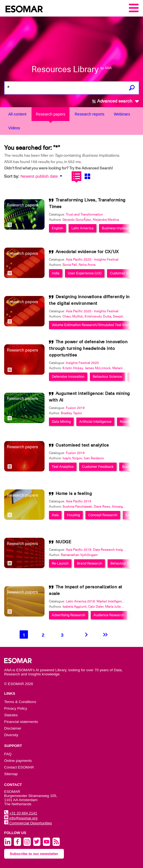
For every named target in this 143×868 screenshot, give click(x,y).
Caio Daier (96, 607)
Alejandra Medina (106, 220)
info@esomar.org (21, 818)
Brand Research (89, 563)
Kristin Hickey (73, 368)
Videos (14, 128)
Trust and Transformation (84, 214)
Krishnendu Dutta (98, 316)
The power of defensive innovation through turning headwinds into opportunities (88, 348)
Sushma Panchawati (77, 507)
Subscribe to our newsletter (34, 854)
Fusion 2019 (75, 408)
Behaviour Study (123, 563)
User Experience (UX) (85, 273)
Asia (55, 515)
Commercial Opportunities (28, 823)
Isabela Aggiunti (75, 607)
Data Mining (61, 422)
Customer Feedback (98, 467)
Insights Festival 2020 (82, 363)
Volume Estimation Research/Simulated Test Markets (94, 325)
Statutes (11, 715)
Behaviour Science (107, 377)
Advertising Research (68, 615)
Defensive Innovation (68, 377)
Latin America (82, 228)
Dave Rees (102, 507)
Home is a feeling (74, 494)
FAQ (8, 754)
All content (17, 114)
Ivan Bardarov (94, 458)
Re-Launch (60, 563)
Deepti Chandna (125, 316)
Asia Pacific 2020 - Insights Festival (92, 259)
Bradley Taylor (71, 413)
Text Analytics (63, 467)
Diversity (11, 735)
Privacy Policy (16, 708)
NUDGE (64, 542)
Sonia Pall (70, 265)
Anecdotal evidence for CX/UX (87, 252)
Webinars (122, 114)
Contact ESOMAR (19, 767)
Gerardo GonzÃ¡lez (77, 220)
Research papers (50, 114)
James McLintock (98, 368)
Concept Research (103, 515)
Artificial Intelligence (95, 422)
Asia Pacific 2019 (79, 501)
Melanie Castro (124, 368)
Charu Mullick (73, 316)
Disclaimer (13, 728)
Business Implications (119, 228)
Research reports (89, 114)
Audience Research (109, 615)
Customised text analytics (82, 445)
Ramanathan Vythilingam (79, 555)
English (57, 228)
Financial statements (21, 722)
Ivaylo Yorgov (72, 458)
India (56, 273)
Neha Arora (87, 265)
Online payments (18, 761)
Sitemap (11, 774)
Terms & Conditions (20, 702)
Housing (73, 515)
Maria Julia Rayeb (118, 607)
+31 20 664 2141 (21, 813)
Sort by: (12, 176)
